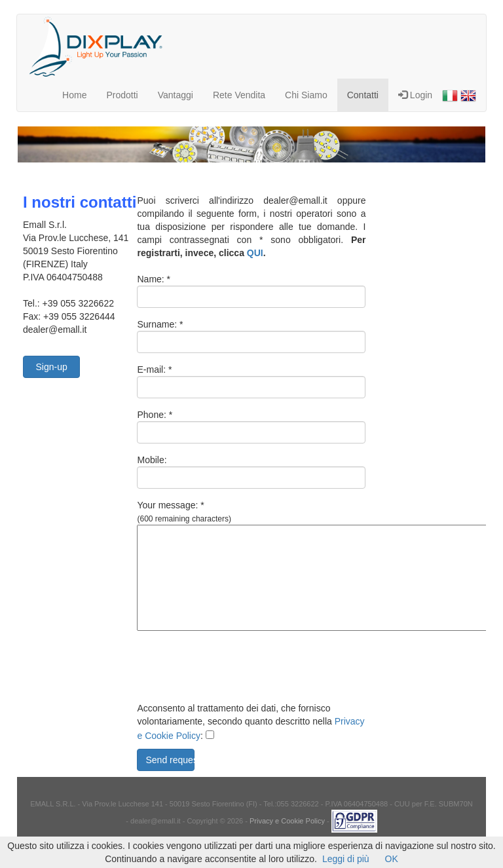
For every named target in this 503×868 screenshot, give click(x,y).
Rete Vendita (239, 95)
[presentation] (236, 670)
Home (74, 95)
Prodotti (122, 95)
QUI (255, 253)
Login (415, 95)
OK (392, 859)
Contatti (363, 95)
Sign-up (51, 367)
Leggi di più (346, 859)
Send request (170, 760)
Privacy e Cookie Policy (287, 821)
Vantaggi (176, 95)
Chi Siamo (306, 95)
